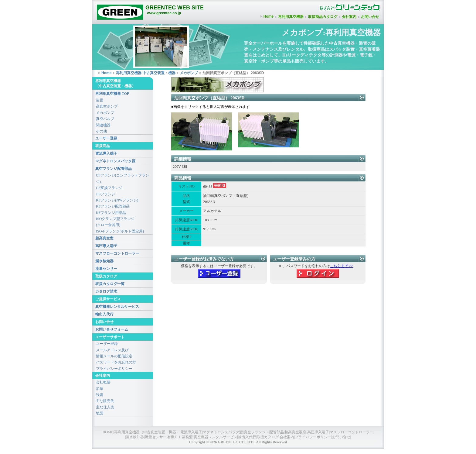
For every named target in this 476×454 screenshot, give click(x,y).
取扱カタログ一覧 (110, 284)
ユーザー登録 (106, 138)
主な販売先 (105, 401)
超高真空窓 (104, 238)
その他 (101, 131)
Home (269, 16)
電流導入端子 (106, 153)
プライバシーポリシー (114, 369)
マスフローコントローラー (117, 253)
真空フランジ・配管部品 (264, 432)
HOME (108, 432)
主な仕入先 (105, 407)
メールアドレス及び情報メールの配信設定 (114, 353)
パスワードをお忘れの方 (116, 362)
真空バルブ (105, 119)
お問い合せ (370, 17)
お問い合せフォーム (112, 329)
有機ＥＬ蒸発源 (180, 437)
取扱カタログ (268, 437)
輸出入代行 (104, 314)
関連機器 (103, 125)
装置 (100, 100)
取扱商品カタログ (323, 17)
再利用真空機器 (291, 17)
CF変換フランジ (109, 188)
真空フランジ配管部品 (114, 169)
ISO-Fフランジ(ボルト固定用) (120, 231)
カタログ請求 (106, 291)
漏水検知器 (104, 261)
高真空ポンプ (107, 106)
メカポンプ (189, 73)
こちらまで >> (342, 266)
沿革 (100, 389)
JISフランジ (105, 194)
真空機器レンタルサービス (117, 307)
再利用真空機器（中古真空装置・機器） (147, 432)
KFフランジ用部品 (111, 213)
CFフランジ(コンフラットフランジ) (122, 178)
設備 (100, 395)
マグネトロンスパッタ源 (115, 161)
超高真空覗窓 (295, 432)
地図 (100, 413)
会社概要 (103, 382)
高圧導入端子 (106, 246)
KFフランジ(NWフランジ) (117, 200)
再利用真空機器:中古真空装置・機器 (146, 73)
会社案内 (349, 17)
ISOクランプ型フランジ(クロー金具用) (115, 222)
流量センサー (106, 269)
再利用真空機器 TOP (112, 94)
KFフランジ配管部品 (113, 206)
